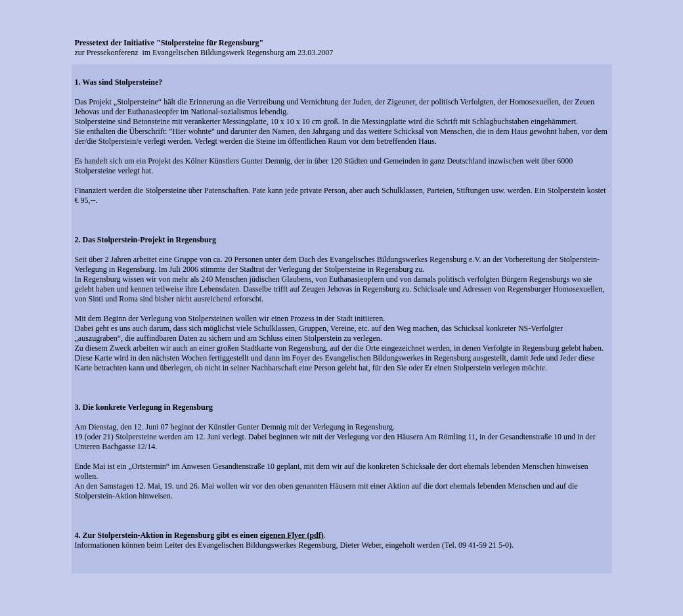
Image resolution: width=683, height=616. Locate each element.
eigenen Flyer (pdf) (292, 535)
